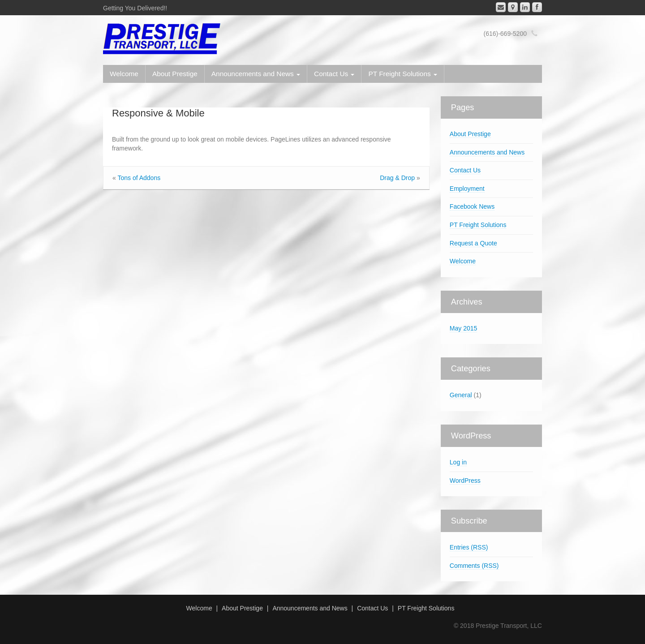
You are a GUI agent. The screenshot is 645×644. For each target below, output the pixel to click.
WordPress (465, 481)
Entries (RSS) (469, 547)
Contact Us (334, 74)
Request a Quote (473, 243)
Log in (458, 462)
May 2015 (463, 328)
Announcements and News (256, 74)
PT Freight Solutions (402, 74)
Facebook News (472, 206)
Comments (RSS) (474, 566)
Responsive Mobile (158, 113)
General (461, 395)
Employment (467, 189)
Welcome (124, 74)
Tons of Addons (139, 178)
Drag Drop (397, 178)
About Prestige (175, 74)
